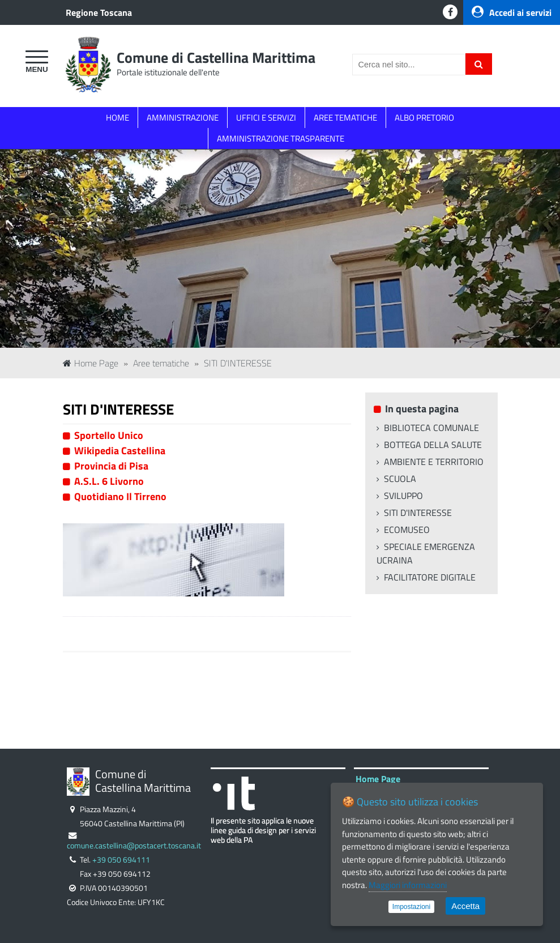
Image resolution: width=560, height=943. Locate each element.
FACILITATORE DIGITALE (430, 577)
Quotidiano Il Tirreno (120, 496)
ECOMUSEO (407, 530)
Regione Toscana (99, 12)
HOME (117, 118)
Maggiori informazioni (408, 885)
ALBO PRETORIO (424, 118)
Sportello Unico (109, 435)
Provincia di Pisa (111, 466)
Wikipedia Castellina (120, 451)
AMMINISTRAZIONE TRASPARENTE (281, 138)
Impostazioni (411, 907)
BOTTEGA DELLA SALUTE (433, 445)
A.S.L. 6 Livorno (109, 481)
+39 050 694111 (121, 860)
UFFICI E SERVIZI (266, 118)
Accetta (465, 906)
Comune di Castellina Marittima (216, 57)
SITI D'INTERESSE (238, 363)
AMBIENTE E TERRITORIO (434, 462)
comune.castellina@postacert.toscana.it (134, 846)
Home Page (91, 363)
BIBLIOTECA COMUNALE (431, 428)
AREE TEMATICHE (345, 118)
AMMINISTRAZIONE (183, 118)
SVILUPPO (403, 496)
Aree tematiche (161, 363)
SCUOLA (400, 479)
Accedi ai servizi (512, 12)
